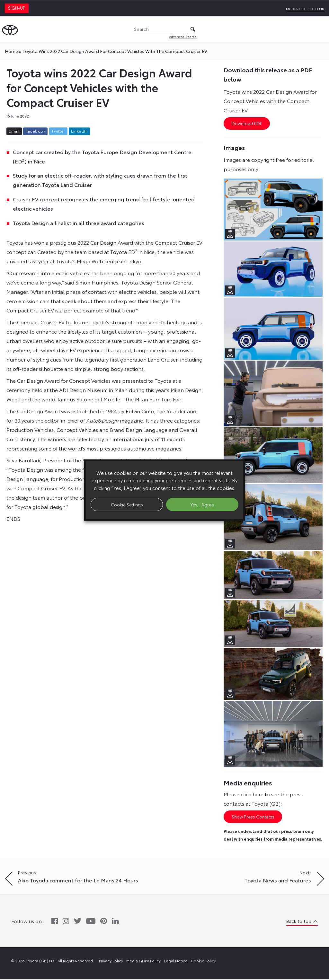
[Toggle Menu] (321, 29)
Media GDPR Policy (143, 961)
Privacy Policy (111, 961)
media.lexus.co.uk (305, 9)
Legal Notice (176, 961)
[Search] (164, 29)
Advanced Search (183, 36)
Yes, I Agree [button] (202, 504)
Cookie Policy (203, 961)
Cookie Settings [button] (127, 504)
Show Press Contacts (253, 817)
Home (11, 51)
